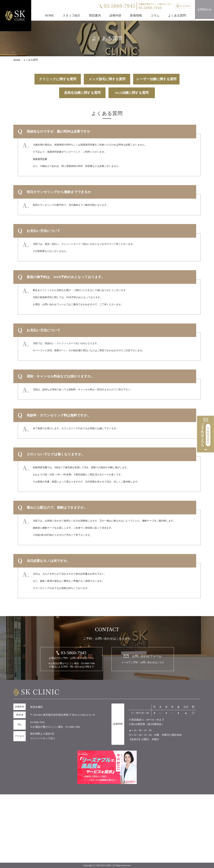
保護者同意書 (40, 159)
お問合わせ (205, 9)
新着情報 (136, 15)
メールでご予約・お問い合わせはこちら (143, 659)
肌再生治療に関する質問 (82, 93)
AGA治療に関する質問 (132, 93)
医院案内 (95, 15)
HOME (49, 15)
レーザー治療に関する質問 (156, 79)
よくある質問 (177, 15)
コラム (155, 15)
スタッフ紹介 (71, 15)
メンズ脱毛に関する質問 (107, 79)
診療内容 (115, 15)
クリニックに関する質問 (58, 79)
